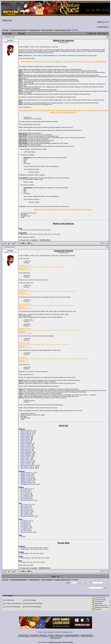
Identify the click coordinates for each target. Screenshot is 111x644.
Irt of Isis (23, 529)
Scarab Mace (24, 549)
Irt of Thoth (24, 525)
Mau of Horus (25, 510)
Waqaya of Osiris (26, 483)
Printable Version (102, 27)
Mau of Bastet (25, 512)
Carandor (10, 40)
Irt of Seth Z (24, 521)
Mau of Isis (24, 513)
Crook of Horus (25, 451)
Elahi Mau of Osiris (26, 516)
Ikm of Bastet (24, 496)
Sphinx (23, 230)
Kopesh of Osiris (25, 461)
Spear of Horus (25, 449)
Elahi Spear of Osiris (27, 467)
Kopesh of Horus (26, 448)
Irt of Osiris (24, 531)
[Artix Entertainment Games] (19, 30)
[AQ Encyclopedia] (47, 30)
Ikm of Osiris (24, 499)
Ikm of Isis (24, 497)
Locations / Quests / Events (62, 30)
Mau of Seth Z (25, 505)
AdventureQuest (24, 635)
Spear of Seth (25, 436)
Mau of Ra (24, 508)
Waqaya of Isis (25, 481)
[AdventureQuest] (34, 30)
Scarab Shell (24, 554)
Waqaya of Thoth (26, 477)
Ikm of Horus (24, 494)
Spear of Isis (24, 458)
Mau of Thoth (24, 509)
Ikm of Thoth (24, 493)
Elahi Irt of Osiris (25, 532)
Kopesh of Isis (25, 457)
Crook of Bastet (25, 455)
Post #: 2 (103, 571)
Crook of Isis (24, 459)
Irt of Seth (23, 522)
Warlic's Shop (35, 47)
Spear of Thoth (25, 445)
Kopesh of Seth (25, 435)
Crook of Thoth (25, 446)
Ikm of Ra (23, 492)
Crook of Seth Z (25, 433)
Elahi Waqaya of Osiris (27, 484)
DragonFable (34, 635)
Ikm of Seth (24, 490)
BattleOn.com (59, 635)
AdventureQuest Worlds (72, 635)
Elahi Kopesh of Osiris (27, 465)
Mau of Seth (24, 506)
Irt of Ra (23, 524)
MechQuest (43, 635)
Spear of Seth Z (25, 432)
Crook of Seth (25, 438)
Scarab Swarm (25, 558)
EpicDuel (51, 635)
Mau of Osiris (24, 515)
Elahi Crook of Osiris (27, 468)
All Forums (5, 30)
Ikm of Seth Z (24, 489)
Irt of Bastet (24, 528)
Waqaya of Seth (25, 474)
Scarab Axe (24, 548)
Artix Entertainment (87, 635)
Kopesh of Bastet (26, 452)
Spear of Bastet (25, 454)
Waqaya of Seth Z (26, 473)
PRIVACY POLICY (55, 638)
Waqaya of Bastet (26, 480)
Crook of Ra (24, 442)
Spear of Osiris (25, 462)
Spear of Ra (24, 441)
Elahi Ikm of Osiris (26, 500)
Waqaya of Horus (26, 478)
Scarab (23, 562)
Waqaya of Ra (25, 476)
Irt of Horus (24, 526)
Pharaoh (23, 537)
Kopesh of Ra (25, 439)
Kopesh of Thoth (25, 443)
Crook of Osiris (25, 464)
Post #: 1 (103, 243)
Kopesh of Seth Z (26, 430)
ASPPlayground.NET (55, 642)
